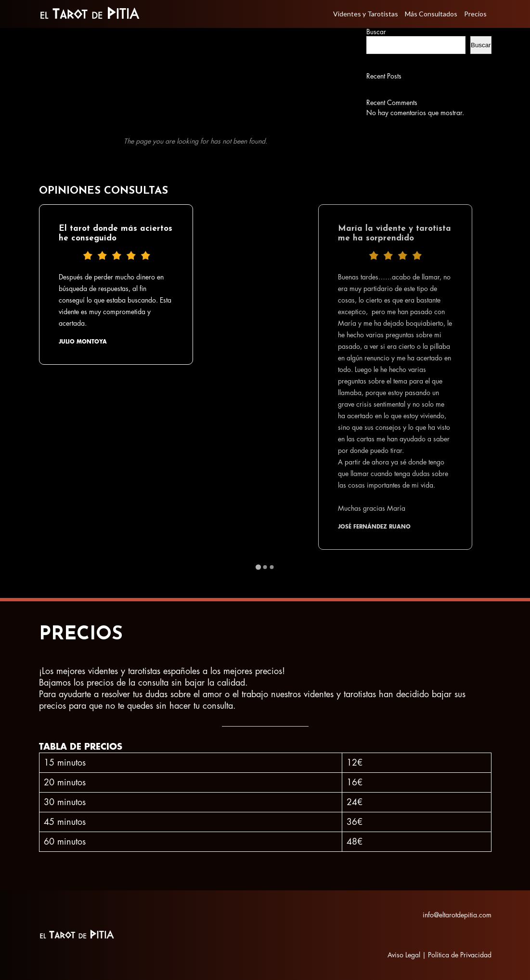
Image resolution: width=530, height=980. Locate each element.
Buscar (376, 32)
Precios (475, 14)
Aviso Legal (404, 955)
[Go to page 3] (272, 567)
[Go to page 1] (258, 567)
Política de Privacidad (460, 955)
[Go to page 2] (265, 567)
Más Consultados (431, 14)
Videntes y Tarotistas (366, 14)
